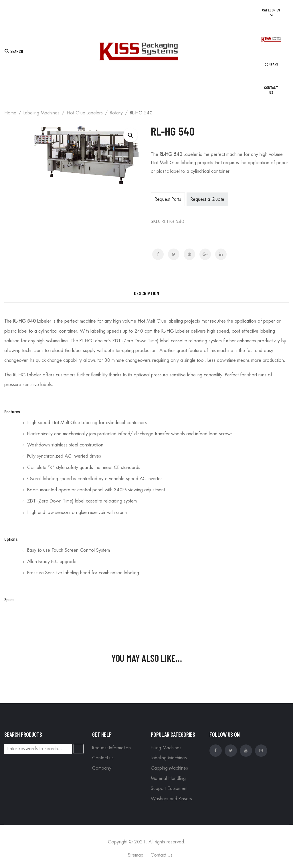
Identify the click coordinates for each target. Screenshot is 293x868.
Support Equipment (169, 788)
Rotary (116, 113)
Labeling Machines (41, 113)
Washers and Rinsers (171, 799)
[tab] (146, 293)
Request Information (111, 748)
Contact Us (162, 855)
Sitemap (136, 855)
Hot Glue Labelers (85, 113)
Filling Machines (166, 748)
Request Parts (168, 199)
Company (102, 768)
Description (146, 293)
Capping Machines (169, 768)
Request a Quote (207, 199)
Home (10, 113)
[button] (130, 135)
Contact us (103, 758)
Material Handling (168, 778)
